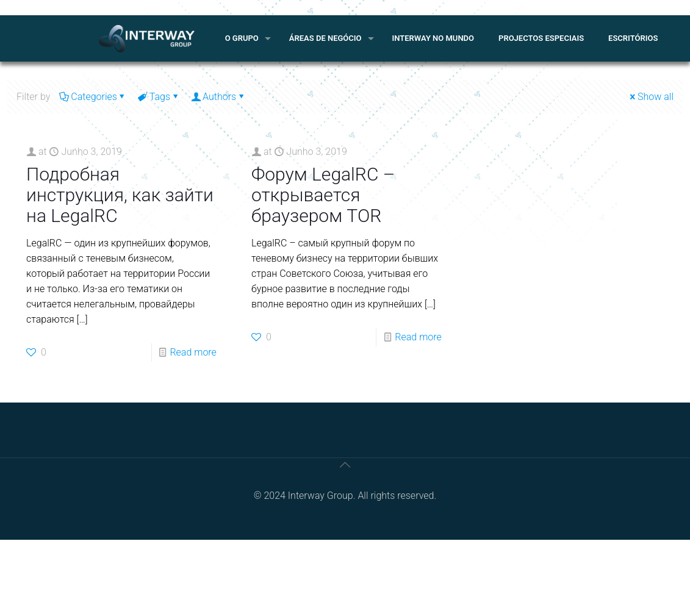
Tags (159, 97)
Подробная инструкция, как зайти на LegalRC (120, 195)
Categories (93, 97)
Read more (193, 352)
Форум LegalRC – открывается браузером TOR (323, 195)
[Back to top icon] (345, 465)
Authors (218, 97)
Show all (651, 97)
